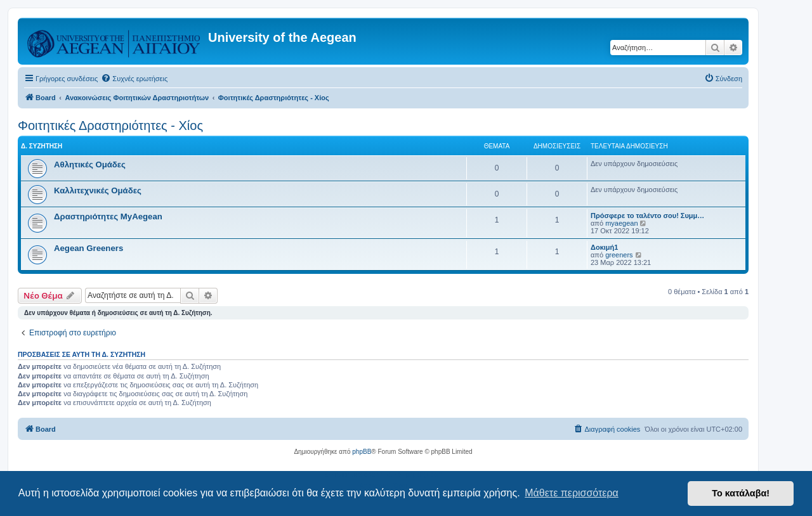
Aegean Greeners (88, 248)
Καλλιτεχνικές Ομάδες (98, 190)
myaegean (621, 223)
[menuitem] (134, 79)
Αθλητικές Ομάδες (90, 164)
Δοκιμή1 (604, 247)
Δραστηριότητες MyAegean (108, 216)
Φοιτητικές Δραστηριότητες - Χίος (110, 126)
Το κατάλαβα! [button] (741, 493)
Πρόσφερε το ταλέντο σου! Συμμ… (647, 216)
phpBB (362, 452)
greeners (619, 255)
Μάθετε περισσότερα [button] (572, 493)
